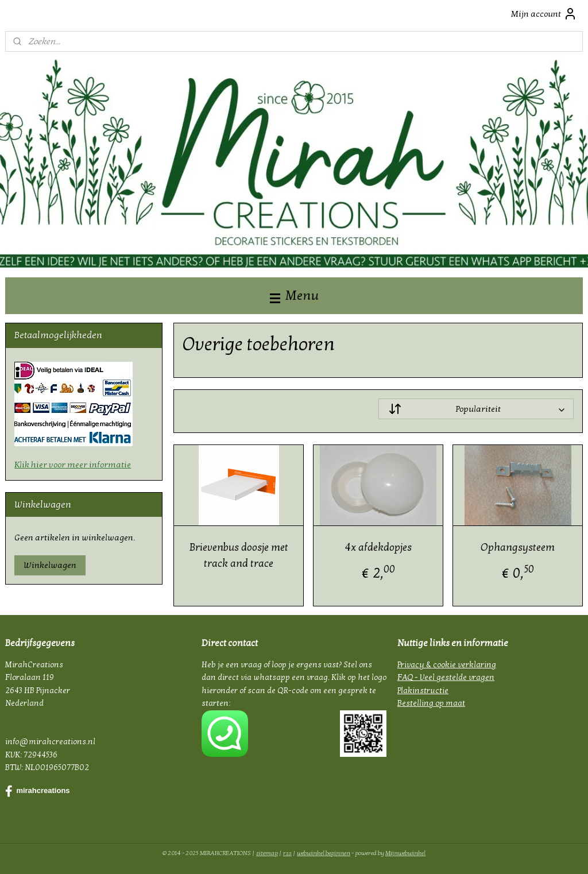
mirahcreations (37, 791)
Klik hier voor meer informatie (73, 465)
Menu (294, 295)
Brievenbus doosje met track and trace (238, 556)
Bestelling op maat (431, 703)
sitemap (267, 853)
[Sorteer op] (475, 409)
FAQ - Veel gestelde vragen (446, 677)
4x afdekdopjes (378, 548)
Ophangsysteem (518, 548)
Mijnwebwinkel (405, 853)
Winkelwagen (50, 565)
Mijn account (544, 14)
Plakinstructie (423, 691)
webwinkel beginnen (324, 853)
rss (287, 853)
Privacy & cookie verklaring (447, 665)
